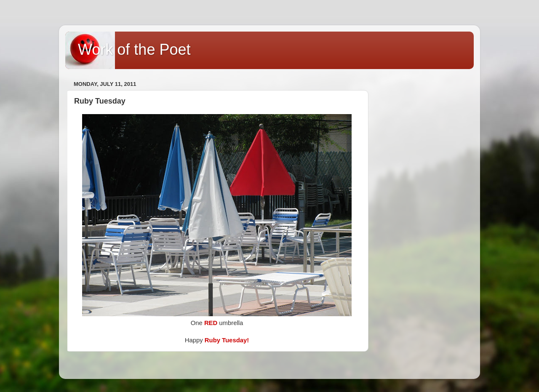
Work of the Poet (134, 49)
